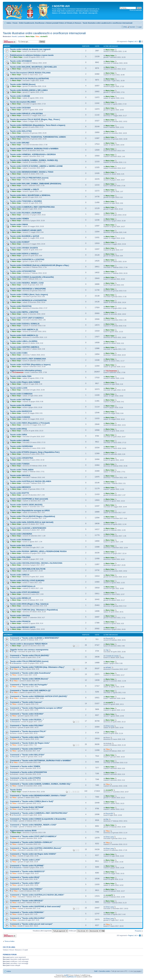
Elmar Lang (110, 726)
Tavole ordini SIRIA (19, 435)
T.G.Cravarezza (18, 372)
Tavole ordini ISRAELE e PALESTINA (26, 114)
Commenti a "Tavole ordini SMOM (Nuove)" (29, 679)
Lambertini (21, 36)
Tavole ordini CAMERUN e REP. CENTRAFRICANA (32, 207)
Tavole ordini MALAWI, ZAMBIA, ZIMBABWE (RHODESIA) (36, 184)
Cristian (15, 821)
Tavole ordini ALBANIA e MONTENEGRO (28, 528)
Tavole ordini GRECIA (20, 575)
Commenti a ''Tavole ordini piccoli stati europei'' (31, 924)
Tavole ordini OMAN (19, 224)
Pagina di (133, 41)
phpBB (66, 975)
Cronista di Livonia (112, 656)
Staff (96, 971)
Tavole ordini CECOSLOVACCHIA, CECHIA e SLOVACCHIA (36, 563)
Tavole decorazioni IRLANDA (23, 102)
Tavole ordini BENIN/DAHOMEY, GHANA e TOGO (32, 172)
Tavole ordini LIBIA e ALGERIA (24, 341)
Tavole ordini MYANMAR (21, 61)
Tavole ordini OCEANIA (20, 108)
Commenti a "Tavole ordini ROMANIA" (27, 912)
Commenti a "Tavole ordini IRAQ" (25, 877)
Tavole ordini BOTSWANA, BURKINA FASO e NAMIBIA (34, 149)
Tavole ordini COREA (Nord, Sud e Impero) (29, 295)
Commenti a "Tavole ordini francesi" (26, 702)
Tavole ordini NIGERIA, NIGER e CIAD (27, 283)
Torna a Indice (9, 941)
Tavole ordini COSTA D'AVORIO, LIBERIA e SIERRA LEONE (36, 166)
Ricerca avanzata (136, 10)
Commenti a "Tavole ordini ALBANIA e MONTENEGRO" (35, 638)
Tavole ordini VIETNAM (20, 400)
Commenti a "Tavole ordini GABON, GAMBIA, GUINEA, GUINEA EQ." (41, 784)
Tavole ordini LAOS (19, 388)
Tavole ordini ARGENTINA (22, 458)
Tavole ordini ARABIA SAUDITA (24, 248)
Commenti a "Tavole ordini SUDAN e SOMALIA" (31, 842)
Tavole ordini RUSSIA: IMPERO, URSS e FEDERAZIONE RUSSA (38, 551)
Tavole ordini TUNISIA (20, 464)
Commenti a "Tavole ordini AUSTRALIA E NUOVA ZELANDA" (37, 895)
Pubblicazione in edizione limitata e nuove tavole (32, 55)
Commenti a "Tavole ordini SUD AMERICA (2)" (31, 690)
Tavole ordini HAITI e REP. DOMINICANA (28, 359)
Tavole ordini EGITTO (20, 493)
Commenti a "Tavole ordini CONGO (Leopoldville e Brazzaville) (38, 819)
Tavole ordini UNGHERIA (21, 534)
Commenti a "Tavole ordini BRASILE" (27, 901)
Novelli (14, 36)
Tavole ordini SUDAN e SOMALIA (25, 324)
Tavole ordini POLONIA (20, 557)
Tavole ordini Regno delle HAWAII (25, 382)
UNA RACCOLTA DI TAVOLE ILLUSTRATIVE (29, 79)
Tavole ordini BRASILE (20, 475)
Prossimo (138, 931)
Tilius (37, 36)
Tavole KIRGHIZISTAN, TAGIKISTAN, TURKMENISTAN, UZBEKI (38, 137)
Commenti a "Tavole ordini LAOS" (25, 860)
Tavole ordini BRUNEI (20, 143)
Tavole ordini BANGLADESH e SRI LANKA (29, 90)
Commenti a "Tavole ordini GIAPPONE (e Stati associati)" (36, 906)
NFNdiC (108, 667)
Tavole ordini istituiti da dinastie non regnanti (30, 49)
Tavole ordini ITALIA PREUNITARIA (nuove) (29, 178)
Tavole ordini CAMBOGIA (21, 394)
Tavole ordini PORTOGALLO (23, 586)
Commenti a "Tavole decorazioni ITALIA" (28, 731)
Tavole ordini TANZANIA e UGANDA (26, 201)
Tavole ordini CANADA (20, 417)
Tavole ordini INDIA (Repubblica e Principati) (30, 423)
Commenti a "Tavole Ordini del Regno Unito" (30, 743)
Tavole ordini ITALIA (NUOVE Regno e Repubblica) (33, 516)
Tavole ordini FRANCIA (20, 621)
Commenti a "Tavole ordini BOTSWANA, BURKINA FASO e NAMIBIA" (41, 761)
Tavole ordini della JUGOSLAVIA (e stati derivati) (32, 522)
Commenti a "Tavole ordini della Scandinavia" (30, 673)
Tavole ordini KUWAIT (20, 242)
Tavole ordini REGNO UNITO (23, 627)
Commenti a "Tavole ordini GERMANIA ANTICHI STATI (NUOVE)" (39, 696)
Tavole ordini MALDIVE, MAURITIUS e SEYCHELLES (33, 67)
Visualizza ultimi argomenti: (50, 931)
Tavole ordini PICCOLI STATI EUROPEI (27, 581)
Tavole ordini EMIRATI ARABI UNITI (26, 230)
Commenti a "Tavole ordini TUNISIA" (26, 889)
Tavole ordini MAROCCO (21, 411)
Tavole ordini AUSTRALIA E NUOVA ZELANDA (31, 481)
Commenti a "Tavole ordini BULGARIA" (28, 918)
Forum (15, 23)
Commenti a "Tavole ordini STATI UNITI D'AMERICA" (33, 836)
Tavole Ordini (16, 790)
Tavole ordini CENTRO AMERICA (25, 347)
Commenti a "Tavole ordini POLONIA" (27, 725)
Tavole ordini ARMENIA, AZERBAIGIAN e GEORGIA (33, 154)
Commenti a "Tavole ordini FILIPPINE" (27, 866)
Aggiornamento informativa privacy (26, 370)
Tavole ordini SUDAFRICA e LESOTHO (27, 259)
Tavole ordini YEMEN (19, 219)
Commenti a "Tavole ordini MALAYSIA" (27, 755)
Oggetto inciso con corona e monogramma (29, 650)
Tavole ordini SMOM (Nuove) (23, 84)
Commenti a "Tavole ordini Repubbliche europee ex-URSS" (36, 708)
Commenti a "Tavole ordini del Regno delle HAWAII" (33, 854)
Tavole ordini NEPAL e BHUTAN (24, 312)
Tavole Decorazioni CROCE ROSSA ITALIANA (30, 73)
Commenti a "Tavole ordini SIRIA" (25, 883)
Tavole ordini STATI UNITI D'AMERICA (27, 318)
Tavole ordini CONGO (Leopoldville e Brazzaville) (32, 277)
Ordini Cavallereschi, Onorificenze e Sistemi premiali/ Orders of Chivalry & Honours (50, 23)
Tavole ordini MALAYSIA (21, 131)
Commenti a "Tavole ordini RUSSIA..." (27, 720)
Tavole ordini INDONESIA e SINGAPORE (28, 289)
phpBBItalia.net (71, 977)
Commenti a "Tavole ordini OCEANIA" (27, 714)
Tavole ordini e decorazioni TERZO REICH (29, 644)
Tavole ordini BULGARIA (21, 546)
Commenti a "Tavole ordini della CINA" (27, 737)
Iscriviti (132, 27)
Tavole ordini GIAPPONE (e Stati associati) (29, 499)
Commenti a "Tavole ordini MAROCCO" (28, 871)
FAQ (125, 27)
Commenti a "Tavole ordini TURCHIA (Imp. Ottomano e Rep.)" (37, 667)
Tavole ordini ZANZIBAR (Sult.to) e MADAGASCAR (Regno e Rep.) (39, 265)
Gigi (15, 652)
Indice (9, 23)
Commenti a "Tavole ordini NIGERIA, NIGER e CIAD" (33, 825)
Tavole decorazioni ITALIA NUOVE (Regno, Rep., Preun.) (35, 119)
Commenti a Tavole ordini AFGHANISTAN (28, 772)
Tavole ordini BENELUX (21, 598)
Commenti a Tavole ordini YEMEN (25, 766)
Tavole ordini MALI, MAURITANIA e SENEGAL (30, 195)
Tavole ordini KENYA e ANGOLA (24, 254)
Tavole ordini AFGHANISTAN (23, 271)
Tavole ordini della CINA (21, 376)
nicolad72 (44, 36)
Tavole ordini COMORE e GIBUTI (24, 189)
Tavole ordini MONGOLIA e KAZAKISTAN (28, 300)
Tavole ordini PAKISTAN (21, 306)
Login (140, 27)
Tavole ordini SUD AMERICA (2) (24, 330)
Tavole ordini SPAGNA (20, 616)
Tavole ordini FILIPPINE (21, 405)
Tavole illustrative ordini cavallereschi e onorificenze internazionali (108, 23)
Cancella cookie (104, 971)
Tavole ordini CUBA (19, 353)
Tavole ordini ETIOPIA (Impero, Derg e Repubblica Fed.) (35, 452)
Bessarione (17, 663)
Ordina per (78, 931)
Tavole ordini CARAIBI (20, 96)
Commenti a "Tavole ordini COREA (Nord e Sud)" (32, 801)
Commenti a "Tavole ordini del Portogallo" (29, 685)
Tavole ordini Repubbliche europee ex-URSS (30, 511)
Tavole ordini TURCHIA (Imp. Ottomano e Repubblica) (34, 610)
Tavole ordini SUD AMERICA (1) (24, 335)
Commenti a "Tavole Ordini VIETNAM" (27, 807)
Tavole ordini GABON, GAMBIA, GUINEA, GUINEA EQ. (34, 160)
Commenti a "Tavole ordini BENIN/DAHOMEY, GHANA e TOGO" (38, 796)
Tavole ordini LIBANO (20, 440)
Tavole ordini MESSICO (20, 487)
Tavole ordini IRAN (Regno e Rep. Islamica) (29, 604)
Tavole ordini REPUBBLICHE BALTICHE (28, 569)
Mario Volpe (30, 36)
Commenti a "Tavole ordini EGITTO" (26, 749)
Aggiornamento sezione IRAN (23, 831)
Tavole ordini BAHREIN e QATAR (25, 236)
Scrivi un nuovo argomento (10, 42)
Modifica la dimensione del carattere (140, 22)
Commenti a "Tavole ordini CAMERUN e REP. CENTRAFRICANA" (39, 813)
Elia (107, 819)
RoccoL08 (16, 640)
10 (78, 792)
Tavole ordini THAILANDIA (22, 470)
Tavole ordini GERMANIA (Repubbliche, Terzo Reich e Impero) (38, 125)
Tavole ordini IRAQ (18, 429)
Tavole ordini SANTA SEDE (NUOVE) (26, 505)
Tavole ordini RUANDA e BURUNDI (25, 213)
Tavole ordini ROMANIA (21, 540)
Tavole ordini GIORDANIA (21, 446)
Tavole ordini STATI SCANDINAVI (25, 592)
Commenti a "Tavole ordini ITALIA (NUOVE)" (30, 655)
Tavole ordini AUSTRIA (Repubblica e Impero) (30, 365)
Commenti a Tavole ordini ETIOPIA (25, 778)
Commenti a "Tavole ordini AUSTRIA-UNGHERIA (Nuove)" (36, 848)
